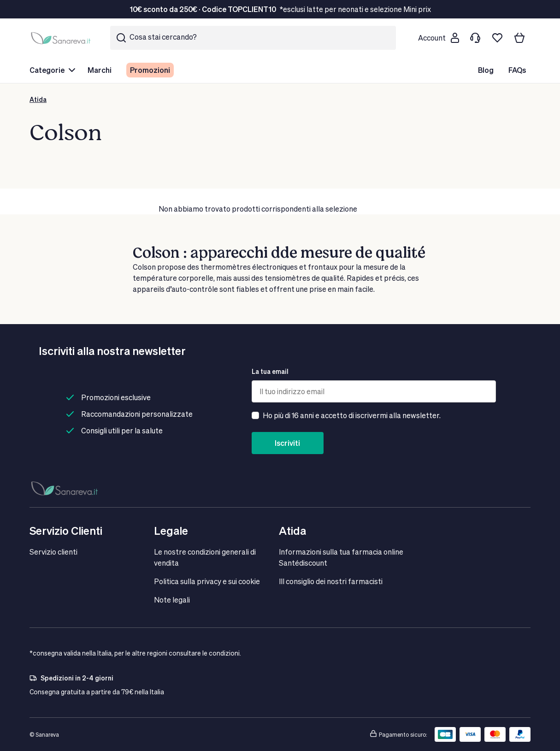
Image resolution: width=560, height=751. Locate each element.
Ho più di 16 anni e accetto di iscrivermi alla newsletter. (352, 415)
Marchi (100, 70)
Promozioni (150, 70)
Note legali (172, 600)
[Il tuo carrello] (519, 38)
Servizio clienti (53, 552)
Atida (38, 99)
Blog (486, 70)
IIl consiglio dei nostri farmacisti (331, 581)
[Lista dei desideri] (497, 38)
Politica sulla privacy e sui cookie (207, 581)
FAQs (517, 70)
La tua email (270, 371)
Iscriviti (287, 443)
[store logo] (62, 38)
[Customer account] (438, 38)
